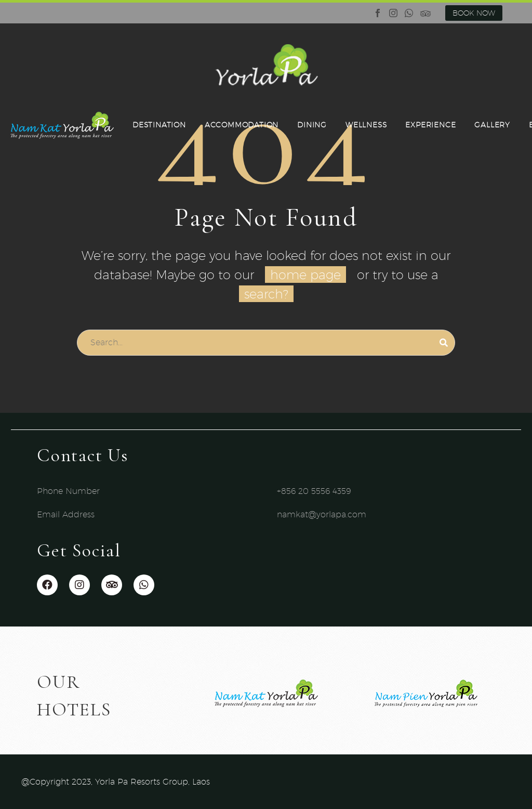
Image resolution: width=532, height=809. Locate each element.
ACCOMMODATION (242, 125)
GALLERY (492, 125)
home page (305, 275)
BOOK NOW (474, 13)
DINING (312, 125)
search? (266, 294)
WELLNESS (366, 125)
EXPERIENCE (430, 125)
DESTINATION (159, 125)
